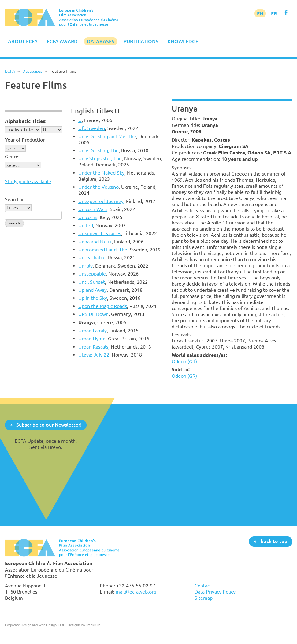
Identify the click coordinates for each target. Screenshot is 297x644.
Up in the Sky (93, 298)
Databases (101, 41)
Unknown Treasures (100, 233)
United (86, 225)
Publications (141, 41)
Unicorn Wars (93, 209)
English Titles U (95, 111)
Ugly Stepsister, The (100, 158)
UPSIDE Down (93, 314)
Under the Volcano (98, 187)
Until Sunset (92, 282)
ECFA (10, 71)
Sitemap (204, 598)
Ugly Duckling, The (98, 150)
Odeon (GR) (184, 361)
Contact (203, 586)
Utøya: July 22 (94, 355)
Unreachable (92, 257)
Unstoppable (92, 274)
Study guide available (28, 181)
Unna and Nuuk (95, 242)
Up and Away (93, 290)
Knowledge (183, 41)
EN (260, 13)
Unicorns (88, 217)
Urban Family (93, 331)
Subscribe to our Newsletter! (49, 425)
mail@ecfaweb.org (136, 592)
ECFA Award (62, 41)
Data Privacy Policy (215, 592)
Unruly (85, 266)
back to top (274, 541)
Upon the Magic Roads (103, 306)
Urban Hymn (92, 339)
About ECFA (23, 41)
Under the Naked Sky (101, 173)
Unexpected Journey (101, 201)
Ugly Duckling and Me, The (107, 136)
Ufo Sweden (92, 128)
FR (274, 13)
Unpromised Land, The (103, 250)
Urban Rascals (93, 347)
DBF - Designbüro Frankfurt (79, 625)
